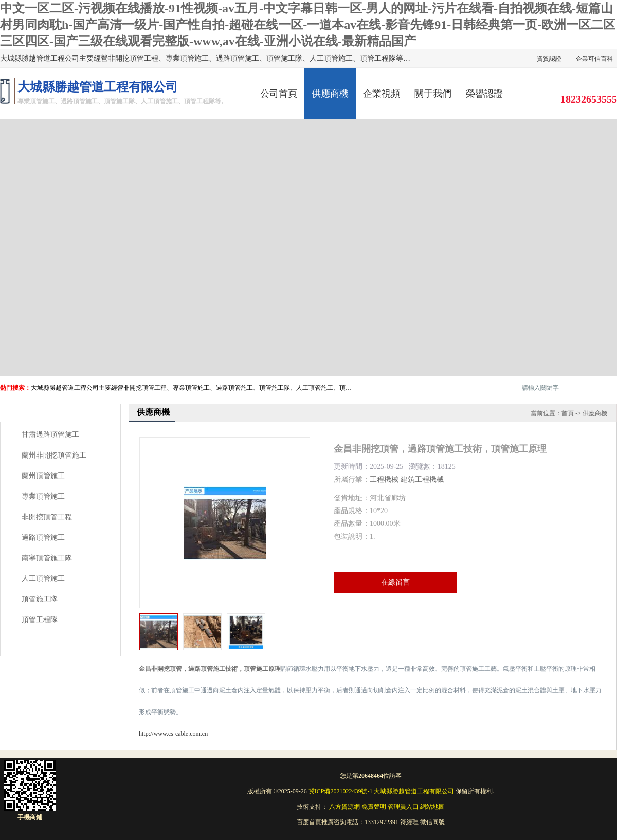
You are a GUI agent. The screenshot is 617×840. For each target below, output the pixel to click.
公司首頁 (279, 94)
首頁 (568, 413)
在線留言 (395, 582)
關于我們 (433, 94)
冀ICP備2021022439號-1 (341, 791)
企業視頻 (382, 94)
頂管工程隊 (40, 620)
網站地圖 (432, 807)
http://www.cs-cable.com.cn (173, 734)
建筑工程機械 (422, 479)
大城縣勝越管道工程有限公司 (414, 791)
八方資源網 (344, 807)
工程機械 (384, 479)
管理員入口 (403, 807)
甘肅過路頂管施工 (50, 435)
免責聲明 (374, 807)
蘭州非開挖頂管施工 (54, 455)
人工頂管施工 (43, 579)
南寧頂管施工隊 (47, 558)
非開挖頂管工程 (47, 517)
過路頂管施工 (43, 537)
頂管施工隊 (40, 599)
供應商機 (330, 94)
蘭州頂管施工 (43, 476)
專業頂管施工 (43, 496)
